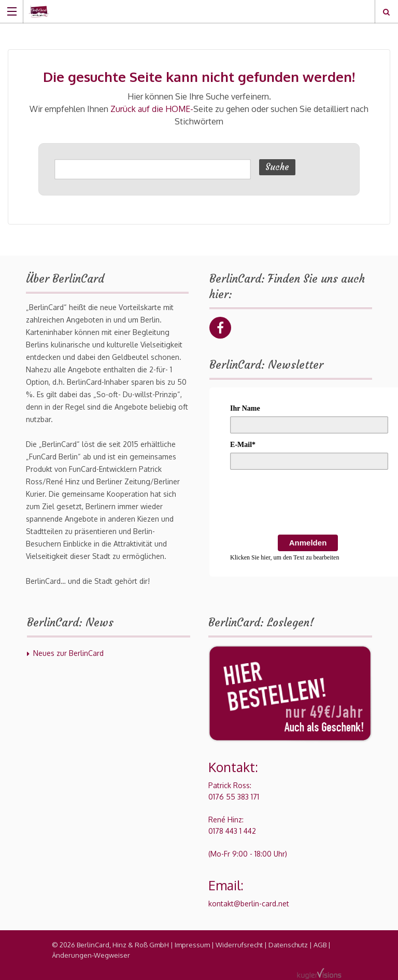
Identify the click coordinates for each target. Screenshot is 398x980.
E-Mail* (243, 445)
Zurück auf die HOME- (152, 109)
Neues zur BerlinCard (68, 653)
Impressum (192, 945)
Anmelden (308, 543)
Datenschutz (288, 945)
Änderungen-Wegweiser (91, 955)
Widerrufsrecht (239, 945)
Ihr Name (245, 408)
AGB (320, 945)
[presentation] (309, 504)
